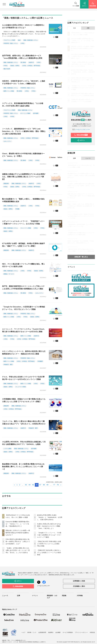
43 (26, 485)
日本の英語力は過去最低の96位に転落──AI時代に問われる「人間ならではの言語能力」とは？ (18, 541)
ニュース (88, 158)
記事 (74, 158)
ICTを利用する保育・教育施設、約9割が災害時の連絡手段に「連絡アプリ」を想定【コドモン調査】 (24, 245)
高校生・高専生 (15, 66)
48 (44, 485)
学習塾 (17, 209)
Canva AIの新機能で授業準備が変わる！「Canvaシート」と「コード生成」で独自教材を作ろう (17, 524)
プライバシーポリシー (81, 632)
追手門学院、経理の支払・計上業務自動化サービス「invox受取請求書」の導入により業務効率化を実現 (22, 57)
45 (33, 485)
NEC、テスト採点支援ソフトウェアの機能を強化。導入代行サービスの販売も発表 (23, 265)
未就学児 (31, 62)
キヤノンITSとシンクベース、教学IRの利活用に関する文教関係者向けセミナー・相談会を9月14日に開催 (24, 353)
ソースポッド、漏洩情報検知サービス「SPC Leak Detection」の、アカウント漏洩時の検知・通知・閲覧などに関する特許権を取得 (24, 131)
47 (40, 485)
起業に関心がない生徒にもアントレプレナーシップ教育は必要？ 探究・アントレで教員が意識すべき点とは (81, 196)
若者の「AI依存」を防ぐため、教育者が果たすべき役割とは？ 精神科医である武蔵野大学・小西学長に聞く (81, 206)
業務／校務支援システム (31, 40)
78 (58, 485)
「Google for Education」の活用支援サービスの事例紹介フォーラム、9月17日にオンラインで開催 (24, 308)
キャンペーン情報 (26, 228)
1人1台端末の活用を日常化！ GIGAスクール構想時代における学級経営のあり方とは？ (23, 26)
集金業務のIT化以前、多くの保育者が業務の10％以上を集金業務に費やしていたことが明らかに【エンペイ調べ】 (23, 467)
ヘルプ (23, 632)
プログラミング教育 (9, 40)
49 (47, 485)
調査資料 (6, 184)
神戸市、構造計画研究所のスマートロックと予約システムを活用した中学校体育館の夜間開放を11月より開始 (23, 287)
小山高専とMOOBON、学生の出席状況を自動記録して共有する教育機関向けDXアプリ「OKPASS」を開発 (24, 443)
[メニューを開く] (4, 4)
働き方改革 (7, 69)
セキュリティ (7, 141)
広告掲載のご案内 (79, 586)
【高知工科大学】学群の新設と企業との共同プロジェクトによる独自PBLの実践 (49, 544)
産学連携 (36, 113)
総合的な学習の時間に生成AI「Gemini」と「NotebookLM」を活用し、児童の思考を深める (50, 517)
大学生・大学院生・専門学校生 (31, 66)
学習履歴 (40, 361)
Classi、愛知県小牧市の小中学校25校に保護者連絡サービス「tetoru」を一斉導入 (23, 155)
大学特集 (80, 596)
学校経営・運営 (8, 365)
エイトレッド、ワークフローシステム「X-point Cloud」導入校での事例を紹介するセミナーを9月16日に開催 (24, 330)
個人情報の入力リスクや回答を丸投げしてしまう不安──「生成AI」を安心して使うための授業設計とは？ (81, 175)
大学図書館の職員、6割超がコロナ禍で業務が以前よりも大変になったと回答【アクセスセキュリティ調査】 (24, 400)
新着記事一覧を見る (81, 257)
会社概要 (58, 632)
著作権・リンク (32, 632)
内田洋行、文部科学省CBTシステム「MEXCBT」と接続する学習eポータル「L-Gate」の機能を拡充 (24, 82)
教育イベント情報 (9, 91)
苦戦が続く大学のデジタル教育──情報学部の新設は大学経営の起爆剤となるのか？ (18, 533)
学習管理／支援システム (11, 43)
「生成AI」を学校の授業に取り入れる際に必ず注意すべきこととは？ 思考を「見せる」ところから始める (18, 550)
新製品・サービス (9, 274)
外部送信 (92, 632)
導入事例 (23, 62)
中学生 (6, 66)
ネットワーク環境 (21, 387)
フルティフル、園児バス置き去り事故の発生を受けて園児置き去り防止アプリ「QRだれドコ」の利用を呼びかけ (24, 423)
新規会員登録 (81, 135)
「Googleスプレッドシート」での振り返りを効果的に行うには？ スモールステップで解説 (49, 535)
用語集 (64, 596)
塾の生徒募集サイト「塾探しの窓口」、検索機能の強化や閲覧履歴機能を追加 (23, 200)
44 (30, 485)
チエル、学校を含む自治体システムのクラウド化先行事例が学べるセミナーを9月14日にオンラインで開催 (23, 378)
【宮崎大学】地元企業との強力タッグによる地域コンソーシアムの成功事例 (49, 552)
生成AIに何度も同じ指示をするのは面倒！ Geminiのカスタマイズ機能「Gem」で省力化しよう (49, 526)
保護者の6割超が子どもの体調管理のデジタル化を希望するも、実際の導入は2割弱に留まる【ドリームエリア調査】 (24, 177)
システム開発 (7, 449)
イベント (35, 596)
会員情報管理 (42, 632)
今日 (74, 28)
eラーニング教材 (25, 113)
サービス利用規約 (68, 632)
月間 (88, 28)
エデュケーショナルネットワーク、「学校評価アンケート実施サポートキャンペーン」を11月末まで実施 (23, 222)
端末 (19, 40)
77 (54, 485)
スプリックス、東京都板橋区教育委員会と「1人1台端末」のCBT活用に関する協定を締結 (23, 105)
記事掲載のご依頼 (79, 581)
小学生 (22, 43)
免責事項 (51, 632)
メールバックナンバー (81, 130)
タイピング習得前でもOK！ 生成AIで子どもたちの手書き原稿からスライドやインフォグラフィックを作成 (81, 216)
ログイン (81, 140)
